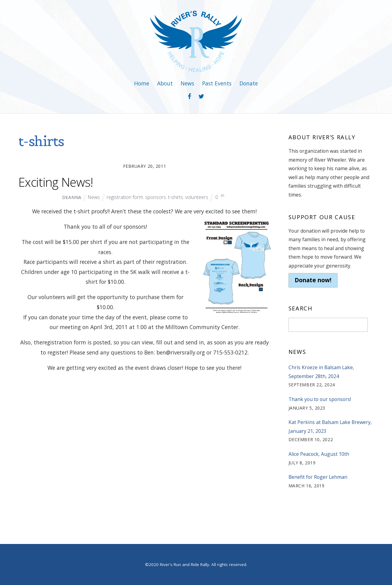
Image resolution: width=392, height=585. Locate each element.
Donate (249, 83)
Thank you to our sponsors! (320, 399)
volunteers (197, 197)
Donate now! (313, 280)
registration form (125, 197)
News (187, 83)
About (165, 83)
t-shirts (176, 197)
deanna (72, 197)
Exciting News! (56, 182)
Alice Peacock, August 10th (319, 454)
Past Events (217, 83)
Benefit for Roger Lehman (318, 477)
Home (142, 83)
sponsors (156, 197)
